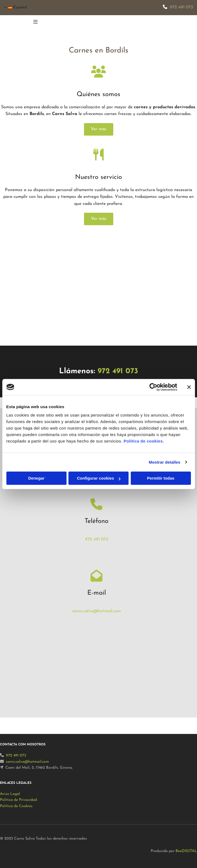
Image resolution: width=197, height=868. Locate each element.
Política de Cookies (16, 806)
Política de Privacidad (18, 800)
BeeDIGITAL (186, 851)
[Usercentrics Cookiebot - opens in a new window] (153, 387)
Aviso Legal (10, 794)
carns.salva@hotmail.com (96, 611)
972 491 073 (181, 7)
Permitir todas (161, 478)
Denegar (36, 478)
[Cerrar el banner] (189, 387)
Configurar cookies (99, 478)
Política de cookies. (144, 441)
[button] (99, 129)
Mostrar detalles (165, 462)
